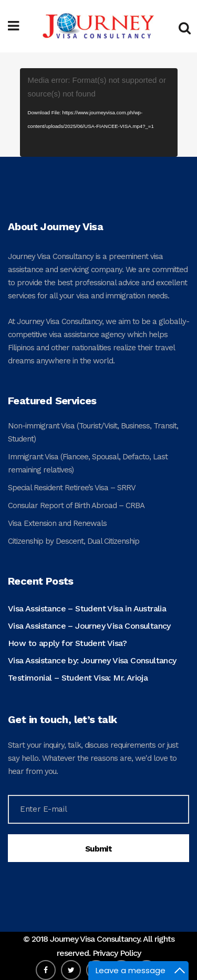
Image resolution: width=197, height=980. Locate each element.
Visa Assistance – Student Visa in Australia (87, 609)
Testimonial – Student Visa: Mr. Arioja (78, 678)
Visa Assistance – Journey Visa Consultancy (89, 626)
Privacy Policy (117, 953)
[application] (99, 112)
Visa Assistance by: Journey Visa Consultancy (92, 660)
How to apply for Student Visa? (67, 643)
